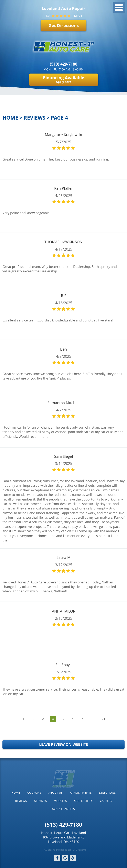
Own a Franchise (63, 809)
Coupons (34, 793)
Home (10, 118)
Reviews (35, 118)
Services (41, 801)
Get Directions (64, 26)
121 (103, 719)
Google (65, 858)
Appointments (81, 793)
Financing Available (64, 79)
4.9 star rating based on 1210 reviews (65, 850)
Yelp (73, 858)
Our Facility (83, 801)
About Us (56, 793)
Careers (106, 801)
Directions (107, 793)
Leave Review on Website (63, 744)
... (92, 719)
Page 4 (59, 118)
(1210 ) (77, 16)
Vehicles (61, 801)
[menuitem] (16, 793)
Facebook (57, 858)
